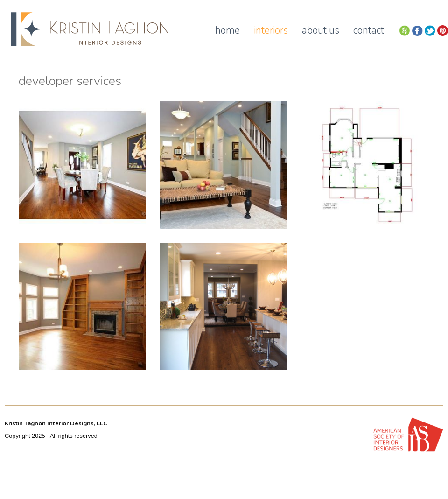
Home (227, 30)
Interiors (271, 30)
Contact (369, 30)
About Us (321, 30)
